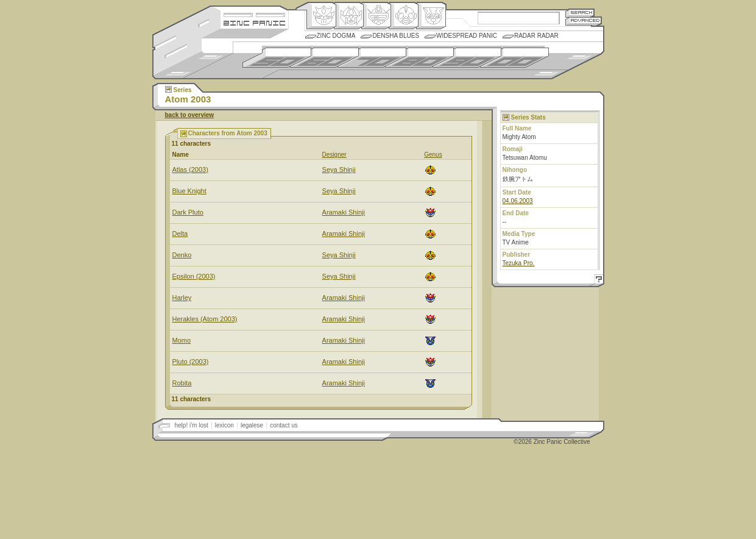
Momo (182, 340)
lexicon (224, 425)
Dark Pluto (188, 212)
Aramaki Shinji (344, 212)
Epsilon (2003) (194, 276)
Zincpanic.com (254, 22)
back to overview (190, 115)
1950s (277, 58)
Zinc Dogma (336, 36)
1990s (467, 58)
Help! (597, 281)
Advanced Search (584, 21)
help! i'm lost (192, 425)
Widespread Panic (467, 36)
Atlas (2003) (190, 170)
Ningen (404, 16)
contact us (284, 425)
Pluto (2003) (191, 362)
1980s (419, 58)
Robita (182, 383)
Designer (334, 155)
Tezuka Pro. (519, 263)
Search (580, 12)
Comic (431, 16)
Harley (182, 298)
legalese (252, 425)
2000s (514, 58)
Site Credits (254, 14)
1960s (324, 58)
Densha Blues (396, 36)
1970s (372, 58)
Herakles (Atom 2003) (205, 319)
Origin (321, 16)
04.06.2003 (518, 201)
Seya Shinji (339, 170)
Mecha (376, 16)
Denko (182, 255)
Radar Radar (536, 36)
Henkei (349, 16)
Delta (180, 234)
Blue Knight (189, 191)
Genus (433, 155)
